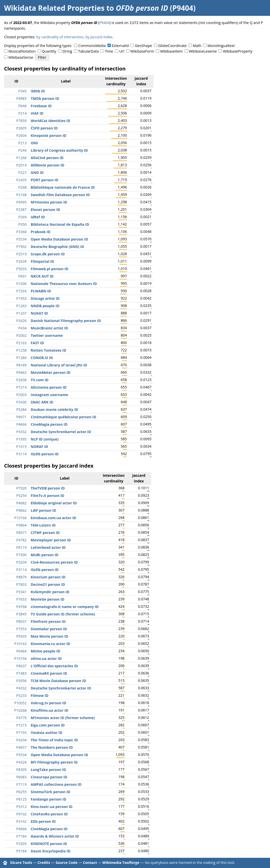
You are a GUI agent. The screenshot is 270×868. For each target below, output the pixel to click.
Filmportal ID (42, 261)
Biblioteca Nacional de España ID (60, 224)
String (67, 51)
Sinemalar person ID (49, 629)
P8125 (21, 799)
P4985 (21, 98)
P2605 (21, 128)
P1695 (21, 439)
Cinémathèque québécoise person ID (63, 417)
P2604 (21, 135)
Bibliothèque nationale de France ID (63, 187)
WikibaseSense (21, 57)
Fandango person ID (48, 799)
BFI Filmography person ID (54, 762)
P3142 (21, 821)
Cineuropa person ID (49, 777)
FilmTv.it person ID (47, 496)
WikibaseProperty (238, 51)
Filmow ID (40, 695)
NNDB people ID (45, 306)
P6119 (21, 547)
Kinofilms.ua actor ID (50, 710)
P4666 (21, 424)
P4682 (21, 503)
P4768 (21, 607)
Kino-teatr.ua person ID (52, 807)
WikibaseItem (171, 51)
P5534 (21, 239)
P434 (23, 328)
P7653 (21, 599)
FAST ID (37, 343)
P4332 (21, 432)
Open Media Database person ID (59, 239)
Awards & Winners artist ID (55, 836)
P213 (23, 143)
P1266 (21, 158)
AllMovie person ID (47, 165)
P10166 (20, 518)
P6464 (21, 651)
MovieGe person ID (47, 599)
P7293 (21, 291)
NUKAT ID (39, 313)
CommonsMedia (92, 46)
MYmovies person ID (49, 202)
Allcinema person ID (49, 387)
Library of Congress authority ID (59, 150)
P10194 (20, 658)
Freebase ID (41, 106)
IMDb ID (38, 91)
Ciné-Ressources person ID (54, 562)
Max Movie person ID (49, 636)
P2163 (21, 343)
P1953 (21, 298)
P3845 (21, 614)
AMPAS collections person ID (56, 784)
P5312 (21, 807)
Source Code (67, 863)
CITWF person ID (45, 533)
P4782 (21, 540)
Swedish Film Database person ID (60, 195)
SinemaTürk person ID (51, 792)
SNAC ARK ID (42, 402)
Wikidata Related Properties (54, 8)
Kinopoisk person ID (48, 135)
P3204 (21, 562)
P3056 (21, 681)
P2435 (21, 180)
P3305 (21, 844)
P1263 (21, 306)
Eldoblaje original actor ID (54, 503)
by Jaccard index (99, 37)
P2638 (21, 380)
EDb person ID (43, 821)
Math (197, 46)
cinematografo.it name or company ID (65, 607)
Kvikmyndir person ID (50, 592)
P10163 (20, 644)
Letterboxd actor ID (48, 547)
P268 (23, 187)
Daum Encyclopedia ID (51, 851)
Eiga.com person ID (48, 725)
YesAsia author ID (47, 733)
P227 (23, 173)
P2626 (21, 321)
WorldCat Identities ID (50, 121)
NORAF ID (39, 447)
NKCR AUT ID (42, 276)
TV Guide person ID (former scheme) (63, 614)
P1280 (21, 358)
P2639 (21, 261)
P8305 (21, 770)
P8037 (21, 621)
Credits (44, 863)
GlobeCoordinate (172, 46)
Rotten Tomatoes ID (48, 350)
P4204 (21, 740)
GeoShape (143, 46)
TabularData (89, 51)
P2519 (21, 254)
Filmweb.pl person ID (50, 269)
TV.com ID (40, 380)
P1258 (21, 350)
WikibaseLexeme (203, 51)
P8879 (21, 577)
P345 (23, 91)
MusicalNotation (22, 51)
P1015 (21, 447)
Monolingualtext (221, 46)
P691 (23, 276)
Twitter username (47, 335)
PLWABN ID (41, 291)
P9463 (21, 372)
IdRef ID (38, 217)
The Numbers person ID (52, 747)
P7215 (21, 725)
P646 (23, 106)
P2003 (21, 395)
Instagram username (49, 395)
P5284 (21, 409)
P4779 (21, 718)
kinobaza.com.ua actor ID (53, 518)
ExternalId (120, 46)
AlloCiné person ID (47, 158)
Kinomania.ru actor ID (50, 644)
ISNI (34, 143)
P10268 (20, 710)
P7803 (21, 584)
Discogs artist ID (45, 298)
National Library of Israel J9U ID (59, 365)
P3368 (21, 232)
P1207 (21, 313)
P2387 (21, 210)
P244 (23, 150)
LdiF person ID (43, 510)
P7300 (21, 555)
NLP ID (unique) (45, 439)
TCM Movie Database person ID (58, 681)
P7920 (21, 488)
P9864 (21, 525)
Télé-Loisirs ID (43, 525)
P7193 (21, 733)
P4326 (21, 762)
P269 (23, 217)
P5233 (21, 695)
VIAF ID (37, 113)
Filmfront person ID (48, 621)
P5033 (21, 269)
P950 (23, 224)
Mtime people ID (45, 651)
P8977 (21, 533)
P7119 (21, 784)
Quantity (49, 51)
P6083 (21, 777)
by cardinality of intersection (60, 37)
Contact (90, 863)
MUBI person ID (45, 555)
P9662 (21, 510)
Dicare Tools (21, 863)
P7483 (21, 673)
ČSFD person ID (44, 128)
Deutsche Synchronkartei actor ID (61, 432)
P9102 (21, 814)
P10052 (20, 703)
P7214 (21, 387)
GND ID (37, 173)
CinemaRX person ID (49, 673)
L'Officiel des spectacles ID (54, 666)
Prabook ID (41, 232)
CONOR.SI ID (42, 358)
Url (122, 51)
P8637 (21, 666)
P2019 (21, 165)
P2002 (21, 335)
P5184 (21, 851)
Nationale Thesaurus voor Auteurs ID (64, 284)
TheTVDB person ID (48, 488)
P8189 (21, 365)
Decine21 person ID (48, 584)
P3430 (21, 402)
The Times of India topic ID (54, 740)
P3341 (21, 592)
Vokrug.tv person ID (48, 703)
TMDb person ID (45, 98)
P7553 (21, 629)
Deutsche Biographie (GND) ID (57, 247)
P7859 (21, 121)
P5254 (21, 496)
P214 (23, 113)
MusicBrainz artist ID (49, 328)
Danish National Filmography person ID (66, 321)
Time (109, 51)
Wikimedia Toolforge (121, 863)
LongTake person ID (48, 770)
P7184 (21, 836)
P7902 (21, 247)
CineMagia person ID (49, 424)
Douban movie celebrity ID (54, 409)
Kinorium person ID (48, 577)
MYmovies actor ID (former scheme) (63, 718)
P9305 (21, 636)
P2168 (21, 195)
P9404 (104, 23)
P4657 (21, 747)
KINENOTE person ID (49, 844)
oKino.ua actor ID (46, 658)
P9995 (21, 202)
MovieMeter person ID (51, 372)
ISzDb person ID (45, 454)
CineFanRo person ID (49, 814)
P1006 (21, 284)
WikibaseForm (142, 51)
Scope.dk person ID (48, 254)
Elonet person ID (45, 210)
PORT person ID (45, 180)
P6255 (21, 792)
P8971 (21, 417)
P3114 (21, 454)
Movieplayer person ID (51, 540)
